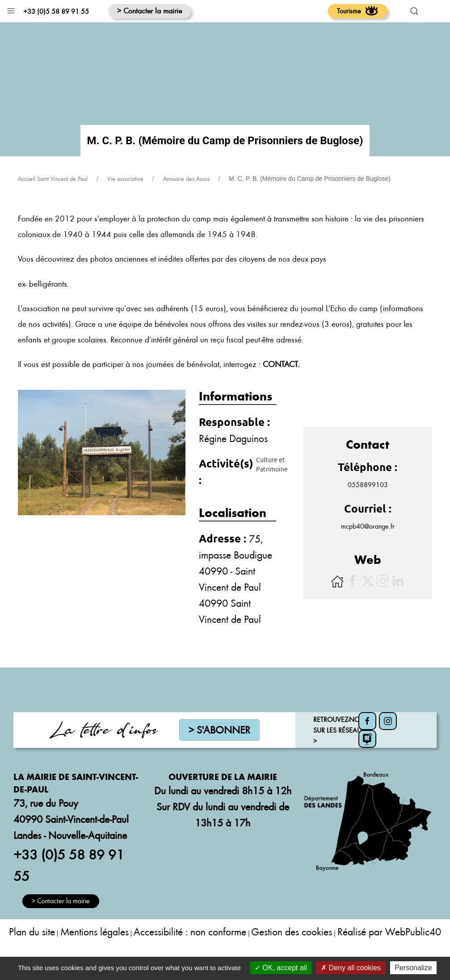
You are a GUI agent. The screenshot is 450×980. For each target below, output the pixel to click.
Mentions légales (95, 954)
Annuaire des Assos (186, 201)
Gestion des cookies (292, 954)
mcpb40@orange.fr (368, 548)
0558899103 (368, 507)
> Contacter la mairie (149, 10)
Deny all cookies (351, 968)
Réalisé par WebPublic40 (389, 954)
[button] (11, 9)
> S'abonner (219, 752)
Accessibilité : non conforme (190, 954)
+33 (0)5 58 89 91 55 (56, 11)
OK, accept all (281, 968)
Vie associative (125, 201)
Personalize (413, 968)
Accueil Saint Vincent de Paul (53, 201)
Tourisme (357, 11)
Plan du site (32, 954)
